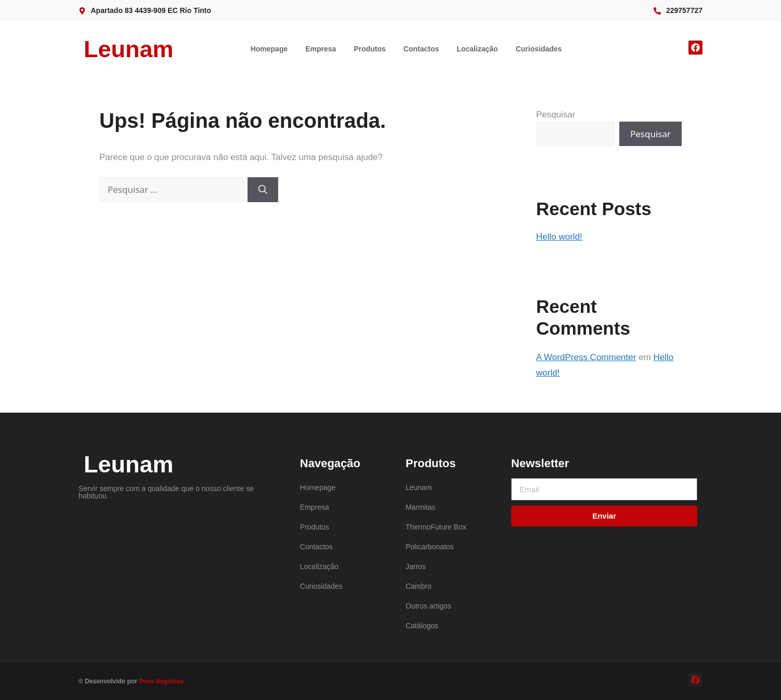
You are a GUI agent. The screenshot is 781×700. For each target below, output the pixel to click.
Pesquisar (556, 115)
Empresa (321, 49)
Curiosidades (539, 49)
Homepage (269, 49)
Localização (477, 49)
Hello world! (559, 237)
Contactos (421, 49)
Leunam (129, 49)
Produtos (369, 49)
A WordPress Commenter (586, 357)
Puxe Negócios (161, 681)
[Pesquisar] (263, 190)
